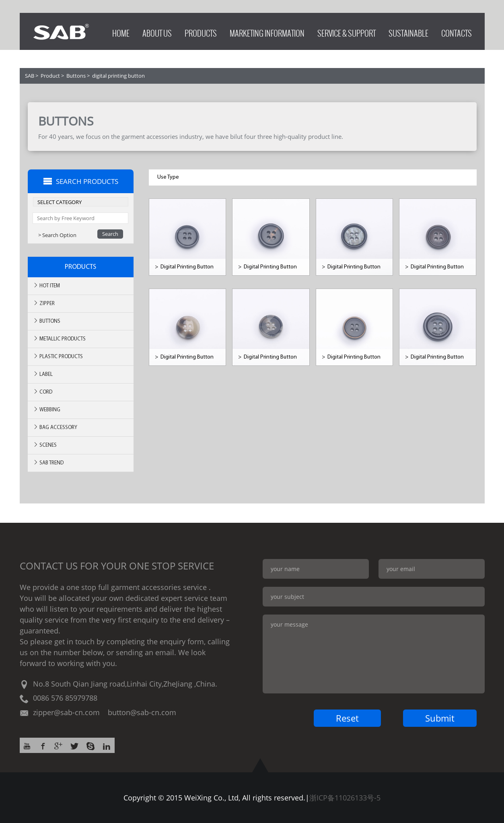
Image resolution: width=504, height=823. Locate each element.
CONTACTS (457, 31)
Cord (43, 392)
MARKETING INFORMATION (267, 31)
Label (43, 374)
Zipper (44, 303)
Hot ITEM (46, 286)
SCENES (45, 445)
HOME (121, 31)
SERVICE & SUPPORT (347, 31)
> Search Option (57, 235)
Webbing (47, 409)
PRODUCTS (201, 31)
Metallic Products (59, 339)
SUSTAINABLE (408, 31)
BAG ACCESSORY (55, 427)
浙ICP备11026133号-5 (345, 798)
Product (50, 76)
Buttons (76, 76)
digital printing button (118, 76)
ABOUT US (157, 31)
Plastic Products (58, 356)
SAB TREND (48, 463)
